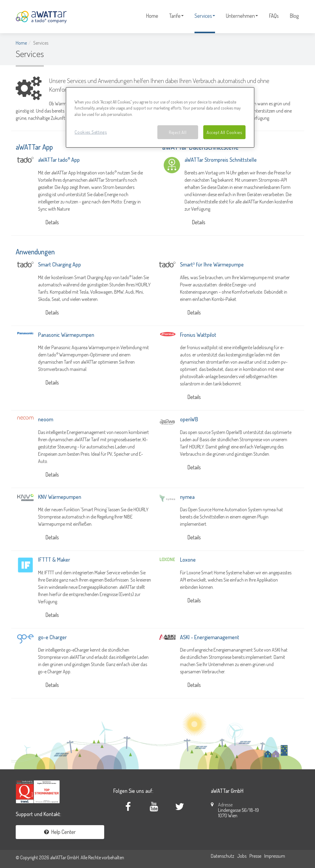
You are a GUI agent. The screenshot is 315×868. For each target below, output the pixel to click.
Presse (255, 856)
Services (205, 16)
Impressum (275, 856)
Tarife (176, 16)
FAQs (274, 16)
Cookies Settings (91, 132)
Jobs (242, 856)
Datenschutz (222, 856)
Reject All (178, 132)
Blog (294, 16)
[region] (160, 118)
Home (152, 16)
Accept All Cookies (224, 132)
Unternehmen (242, 16)
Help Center (60, 832)
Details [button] (52, 222)
